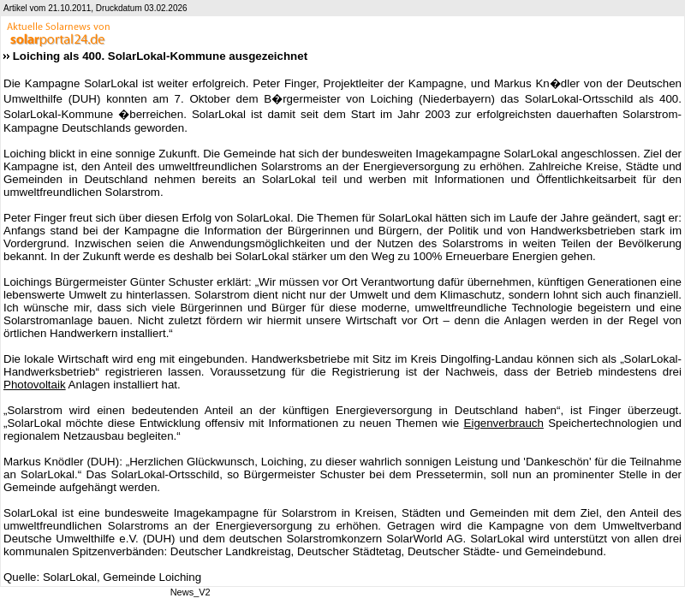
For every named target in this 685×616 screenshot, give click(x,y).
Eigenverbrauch (504, 423)
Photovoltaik (35, 385)
